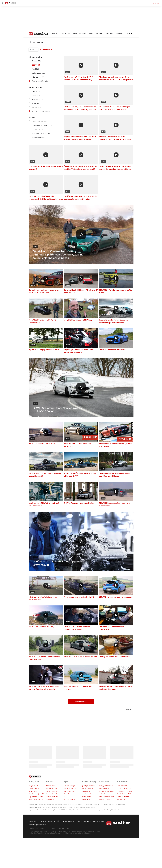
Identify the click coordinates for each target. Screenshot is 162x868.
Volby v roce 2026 (34, 786)
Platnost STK (121, 799)
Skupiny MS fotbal (52, 791)
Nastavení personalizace (37, 825)
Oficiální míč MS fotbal (66, 804)
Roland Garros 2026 (70, 789)
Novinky (55, 33)
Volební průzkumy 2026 (36, 799)
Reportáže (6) (37, 99)
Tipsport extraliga (69, 786)
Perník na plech (87, 799)
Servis (91, 33)
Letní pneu (81, 810)
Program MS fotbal (52, 789)
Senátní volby (33, 791)
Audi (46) (36, 69)
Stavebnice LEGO (60, 810)
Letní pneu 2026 (122, 786)
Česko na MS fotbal (52, 794)
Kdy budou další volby (36, 797)
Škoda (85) (36, 61)
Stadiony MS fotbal (52, 797)
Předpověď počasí (53, 804)
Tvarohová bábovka (88, 794)
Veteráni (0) (37, 107)
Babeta (93, 807)
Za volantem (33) (39, 138)
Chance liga (50, 799)
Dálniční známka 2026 (124, 789)
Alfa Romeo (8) (38, 77)
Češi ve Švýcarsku (105, 794)
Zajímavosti (65, 33)
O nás (31, 821)
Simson (80, 807)
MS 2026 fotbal (51, 786)
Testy (75, 33)
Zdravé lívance (86, 791)
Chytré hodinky (105, 810)
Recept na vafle (87, 797)
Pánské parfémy (116, 810)
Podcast (119, 33)
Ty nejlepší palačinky (88, 786)
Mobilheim (45, 807)
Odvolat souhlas (98, 821)
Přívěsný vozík (72, 807)
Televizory (97, 810)
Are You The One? (112, 804)
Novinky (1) (36, 91)
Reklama (79, 821)
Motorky (83, 33)
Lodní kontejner (62, 807)
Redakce (44, 821)
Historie (99, 33)
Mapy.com (43, 804)
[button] (81, 65)
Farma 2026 (102, 804)
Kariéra (37, 821)
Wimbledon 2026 (69, 791)
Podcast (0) (36, 95)
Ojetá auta (109, 33)
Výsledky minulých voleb (36, 794)
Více (129, 33)
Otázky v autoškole (123, 797)
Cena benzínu (79, 804)
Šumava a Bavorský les (107, 791)
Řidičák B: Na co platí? (124, 794)
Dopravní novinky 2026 (124, 791)
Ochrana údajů (54, 821)
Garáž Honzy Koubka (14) (42, 125)
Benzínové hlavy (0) (40, 121)
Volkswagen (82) (39, 73)
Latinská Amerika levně (107, 797)
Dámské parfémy (71, 810)
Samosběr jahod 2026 (90, 804)
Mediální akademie (67, 821)
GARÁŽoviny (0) (38, 129)
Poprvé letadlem (105, 789)
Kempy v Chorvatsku (106, 786)
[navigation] (3, 3)
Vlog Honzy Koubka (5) (41, 134)
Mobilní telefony (48, 810)
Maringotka (53, 807)
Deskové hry (89, 810)
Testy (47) (36, 103)
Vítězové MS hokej (70, 799)
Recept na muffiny (88, 789)
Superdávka (122, 804)
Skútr (39, 807)
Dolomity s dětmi (105, 799)
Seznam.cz (155, 3)
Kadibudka (86, 807)
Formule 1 (67, 794)
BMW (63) (36, 65)
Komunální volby (34, 789)
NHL (65, 797)
